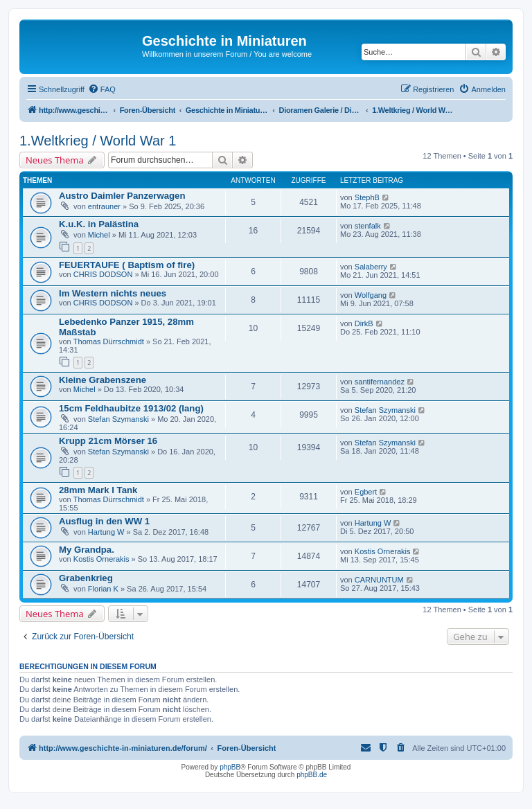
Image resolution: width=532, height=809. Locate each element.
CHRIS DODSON (103, 274)
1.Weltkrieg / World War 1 (98, 141)
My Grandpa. (87, 550)
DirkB (364, 323)
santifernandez (380, 382)
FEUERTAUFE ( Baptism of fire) (127, 265)
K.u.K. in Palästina (99, 224)
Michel (99, 235)
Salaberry (371, 267)
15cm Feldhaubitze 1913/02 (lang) (131, 408)
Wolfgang (371, 295)
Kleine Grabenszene (103, 380)
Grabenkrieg (86, 578)
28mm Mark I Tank (98, 490)
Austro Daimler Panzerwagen (122, 196)
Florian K (103, 589)
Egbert (366, 492)
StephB (367, 197)
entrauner (104, 206)
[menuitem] (102, 89)
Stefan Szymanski (118, 419)
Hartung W (106, 532)
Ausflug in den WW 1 (104, 521)
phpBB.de (312, 775)
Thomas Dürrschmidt (109, 341)
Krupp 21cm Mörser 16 (108, 441)
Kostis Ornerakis (101, 559)
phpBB (230, 767)
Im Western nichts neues (113, 293)
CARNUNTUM (379, 580)
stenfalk (368, 226)
